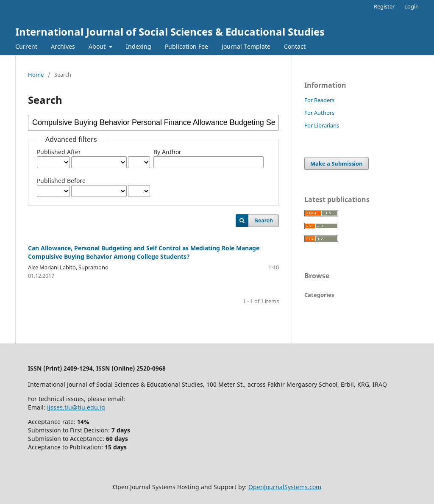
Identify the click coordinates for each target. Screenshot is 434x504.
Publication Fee (186, 46)
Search (264, 220)
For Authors (319, 113)
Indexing (139, 46)
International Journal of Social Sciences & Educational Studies (170, 32)
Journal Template (246, 46)
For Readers (319, 100)
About (98, 46)
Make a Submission (337, 163)
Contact (295, 46)
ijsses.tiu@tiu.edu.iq (76, 407)
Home (36, 75)
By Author (167, 152)
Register (384, 6)
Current (26, 46)
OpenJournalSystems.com (285, 487)
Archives (63, 46)
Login (412, 6)
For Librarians (322, 125)
